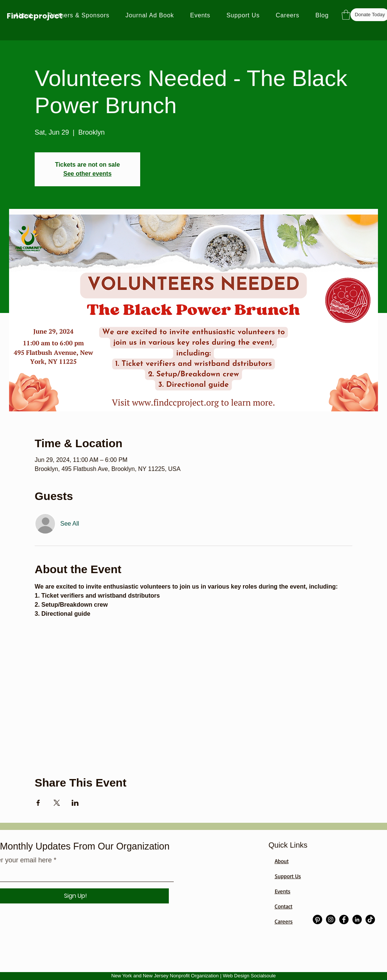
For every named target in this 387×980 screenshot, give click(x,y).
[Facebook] (344, 919)
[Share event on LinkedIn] (75, 803)
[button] (346, 15)
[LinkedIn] (357, 919)
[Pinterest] (317, 919)
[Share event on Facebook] (38, 803)
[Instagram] (331, 919)
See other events (87, 174)
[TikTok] (370, 919)
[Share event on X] (57, 803)
